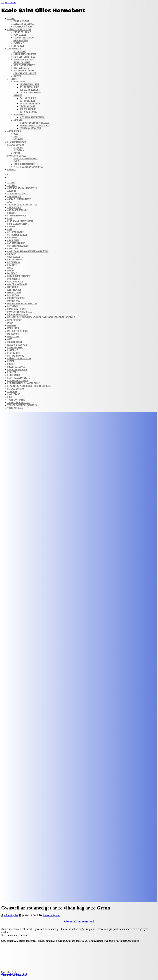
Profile (11, 364)
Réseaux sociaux (16, 145)
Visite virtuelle (21, 21)
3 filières (12, 79)
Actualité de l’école (24, 24)
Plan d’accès (20, 35)
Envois (11, 271)
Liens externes (15, 320)
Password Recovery (17, 345)
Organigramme (21, 40)
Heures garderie (22, 62)
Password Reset (15, 348)
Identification (14, 290)
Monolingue (19, 82)
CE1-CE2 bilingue (28, 109)
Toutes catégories (51, 915)
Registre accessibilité (25, 73)
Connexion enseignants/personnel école (28, 251)
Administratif (14, 49)
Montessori (19, 115)
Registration (14, 375)
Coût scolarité (21, 68)
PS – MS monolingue (29, 84)
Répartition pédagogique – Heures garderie (29, 386)
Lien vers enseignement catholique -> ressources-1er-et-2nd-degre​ (41, 317)
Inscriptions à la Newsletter (22, 304)
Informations (14, 293)
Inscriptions (20, 51)
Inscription (13, 295)
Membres (12, 326)
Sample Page (14, 394)
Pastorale (19, 43)
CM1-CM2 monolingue (30, 93)
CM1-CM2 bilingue (28, 112)
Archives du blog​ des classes (34, 123)
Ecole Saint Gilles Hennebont (43, 10)
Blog (10, 218)
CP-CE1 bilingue (27, 106)
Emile (16, 161)
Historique (19, 46)
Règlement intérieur (24, 71)
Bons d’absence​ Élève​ (24, 65)
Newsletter (13, 337)
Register (12, 372)
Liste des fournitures (24, 57)
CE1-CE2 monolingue (30, 90)
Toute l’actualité (16, 400)
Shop (10, 397)
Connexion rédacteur (30, 128)
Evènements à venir (23, 27)
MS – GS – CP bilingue (30, 104)
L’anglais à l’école (17, 156)
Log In (10, 323)
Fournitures (14, 279)
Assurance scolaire (24, 60)
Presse (11, 361)
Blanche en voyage (17, 142)
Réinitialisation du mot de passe (23, 383)
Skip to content (9, 3)
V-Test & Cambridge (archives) (28, 167)
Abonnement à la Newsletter (22, 188)
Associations (14, 131)
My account (13, 334)
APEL (16, 137)
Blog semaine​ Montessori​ (32, 117)
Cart (10, 229)
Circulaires (13, 240)
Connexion (13, 249)
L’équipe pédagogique (24, 38)
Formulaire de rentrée (25, 54)
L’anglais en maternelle (26, 164)
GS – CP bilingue (27, 101)
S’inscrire (12, 392)
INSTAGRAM (13, 306)
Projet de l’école (22, 32)
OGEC (16, 134)
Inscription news (16, 298)
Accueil (11, 18)
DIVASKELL (18, 139)
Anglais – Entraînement (25, 159)
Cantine (17, 76)
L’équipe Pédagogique (18, 315)
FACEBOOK (12, 273)
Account (12, 191)
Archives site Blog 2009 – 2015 (35, 126)
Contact (12, 170)
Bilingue (18, 95)
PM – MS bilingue (28, 98)
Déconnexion (14, 262)
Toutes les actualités (19, 403)
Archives (18, 120)
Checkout (12, 238)
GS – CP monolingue (29, 87)
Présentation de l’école (19, 29)
